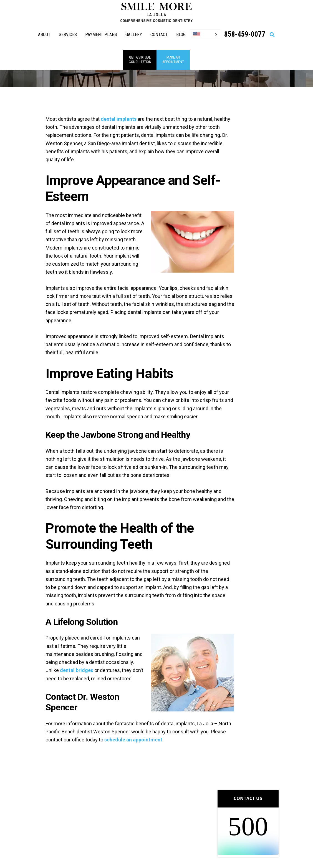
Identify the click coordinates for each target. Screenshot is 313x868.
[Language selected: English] (205, 35)
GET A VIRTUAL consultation (140, 60)
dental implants (119, 119)
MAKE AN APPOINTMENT (173, 60)
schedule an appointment (133, 740)
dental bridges (77, 670)
